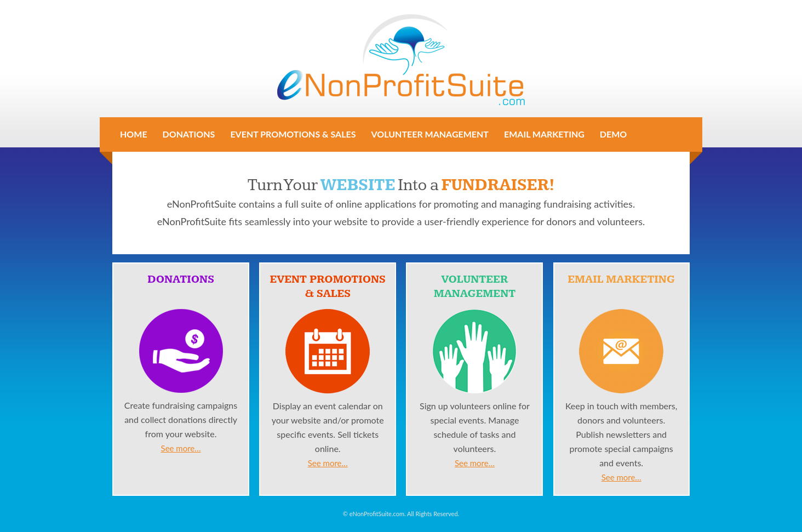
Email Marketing (544, 134)
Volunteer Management (430, 134)
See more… (181, 448)
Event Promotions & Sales (293, 134)
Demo (613, 134)
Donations (189, 134)
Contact (141, 157)
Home (134, 134)
